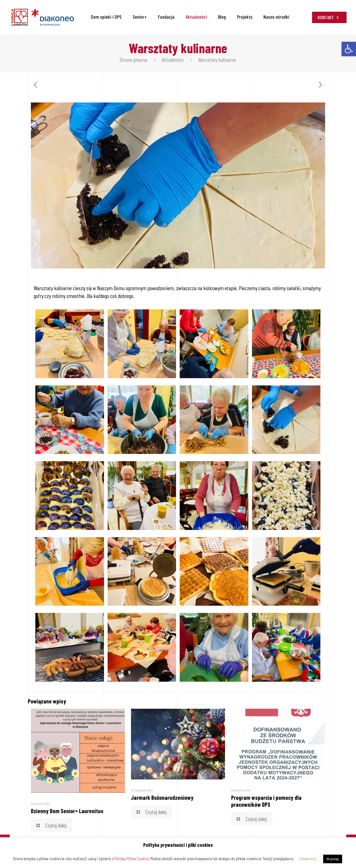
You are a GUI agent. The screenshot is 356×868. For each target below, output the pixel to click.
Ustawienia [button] (308, 859)
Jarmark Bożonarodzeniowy (162, 797)
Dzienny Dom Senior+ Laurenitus (67, 811)
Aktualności (173, 60)
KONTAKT (329, 17)
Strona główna (133, 60)
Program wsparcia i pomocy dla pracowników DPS (266, 801)
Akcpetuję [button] (333, 859)
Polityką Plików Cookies (132, 859)
